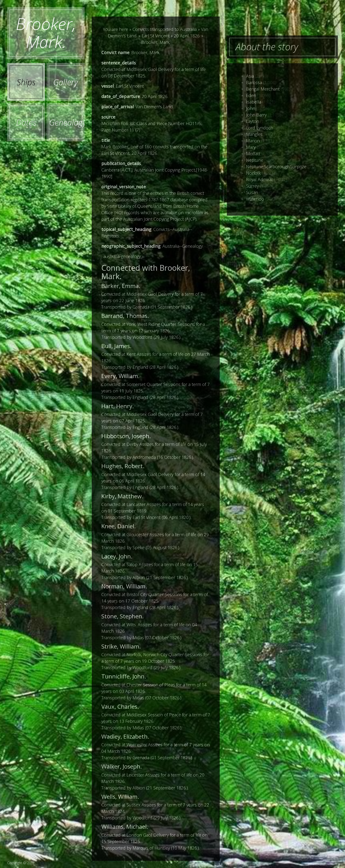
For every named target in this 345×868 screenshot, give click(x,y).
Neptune (255, 160)
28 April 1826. (164, 367)
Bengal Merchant (263, 89)
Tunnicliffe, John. (124, 676)
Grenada (141, 307)
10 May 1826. (185, 848)
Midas (138, 638)
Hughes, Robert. (123, 466)
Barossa (254, 82)
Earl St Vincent (156, 36)
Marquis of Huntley (151, 848)
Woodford (142, 337)
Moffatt (253, 154)
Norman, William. (124, 586)
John (251, 108)
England (140, 367)
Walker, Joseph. (122, 766)
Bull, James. (116, 346)
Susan (252, 192)
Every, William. (121, 376)
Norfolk (253, 173)
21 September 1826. (167, 577)
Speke (138, 547)
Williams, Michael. (125, 826)
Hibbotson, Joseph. (126, 436)
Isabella (254, 102)
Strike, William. (121, 646)
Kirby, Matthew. (122, 496)
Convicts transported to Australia (165, 29)
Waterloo (255, 199)
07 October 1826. (163, 638)
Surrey (252, 186)
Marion (253, 141)
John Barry (256, 115)
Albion (139, 577)
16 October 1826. (175, 457)
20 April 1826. (187, 36)
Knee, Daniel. (119, 526)
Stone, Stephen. (123, 616)
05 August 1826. (162, 547)
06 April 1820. (176, 517)
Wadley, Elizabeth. (125, 736)
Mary (251, 147)
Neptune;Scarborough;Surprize (276, 167)
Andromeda (144, 457)
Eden (251, 95)
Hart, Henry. (118, 406)
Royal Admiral (259, 179)
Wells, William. (120, 796)
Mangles (254, 134)
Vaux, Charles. (120, 706)
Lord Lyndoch (260, 128)
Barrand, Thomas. (125, 316)
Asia (250, 76)
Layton (253, 121)
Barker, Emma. (121, 286)
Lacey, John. (117, 556)
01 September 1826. (171, 307)
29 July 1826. (167, 337)
